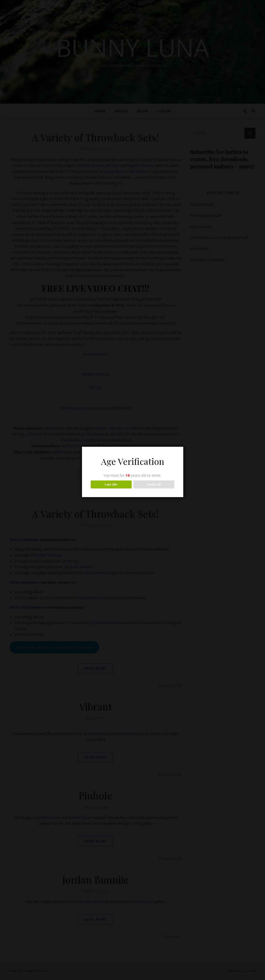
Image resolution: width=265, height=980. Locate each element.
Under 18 (154, 484)
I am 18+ (111, 484)
